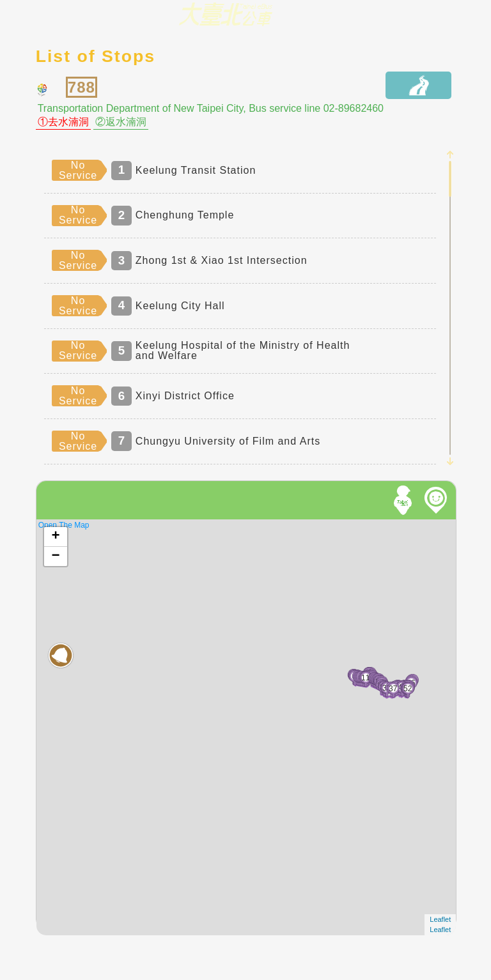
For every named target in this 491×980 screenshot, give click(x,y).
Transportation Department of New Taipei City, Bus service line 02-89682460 (211, 109)
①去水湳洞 (63, 122)
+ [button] (56, 537)
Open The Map (64, 525)
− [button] (56, 556)
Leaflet (440, 919)
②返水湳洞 (121, 122)
